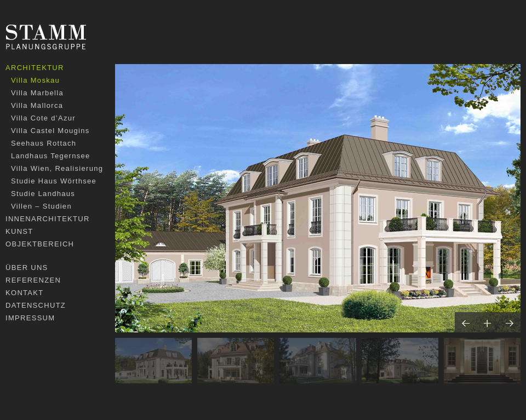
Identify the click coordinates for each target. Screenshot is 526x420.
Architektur (35, 68)
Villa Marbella (37, 93)
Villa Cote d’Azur (43, 118)
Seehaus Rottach (44, 143)
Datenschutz (36, 305)
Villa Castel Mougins (50, 131)
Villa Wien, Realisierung (57, 168)
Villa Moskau (35, 80)
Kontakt (25, 293)
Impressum (30, 318)
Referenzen (33, 280)
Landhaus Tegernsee (51, 156)
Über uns (27, 267)
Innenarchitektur (48, 219)
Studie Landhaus (43, 194)
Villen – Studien (41, 206)
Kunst (19, 231)
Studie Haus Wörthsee (54, 181)
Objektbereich (40, 244)
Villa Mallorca (37, 105)
